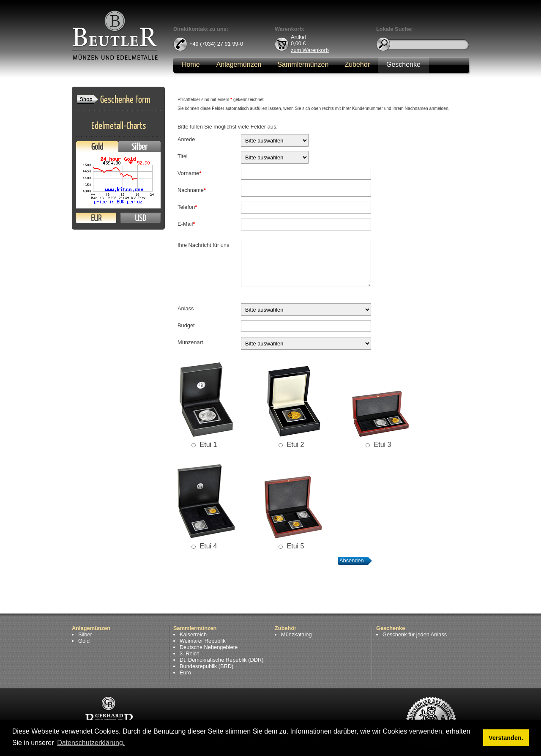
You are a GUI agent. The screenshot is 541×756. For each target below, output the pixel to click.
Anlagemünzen (239, 64)
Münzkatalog (296, 634)
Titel (183, 156)
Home (191, 64)
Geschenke (403, 64)
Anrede (186, 139)
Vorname (189, 173)
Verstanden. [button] (506, 738)
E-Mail (186, 224)
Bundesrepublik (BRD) (206, 666)
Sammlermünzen (303, 64)
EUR (96, 218)
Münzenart (190, 342)
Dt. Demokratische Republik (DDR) (221, 660)
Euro (185, 672)
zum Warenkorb (310, 50)
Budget (186, 325)
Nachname (192, 190)
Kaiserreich (193, 634)
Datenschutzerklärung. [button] (91, 743)
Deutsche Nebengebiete (209, 647)
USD (141, 218)
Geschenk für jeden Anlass (415, 634)
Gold (97, 147)
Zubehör (357, 64)
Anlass (186, 308)
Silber (139, 147)
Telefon (187, 207)
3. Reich (190, 653)
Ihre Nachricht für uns (203, 245)
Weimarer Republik (203, 641)
